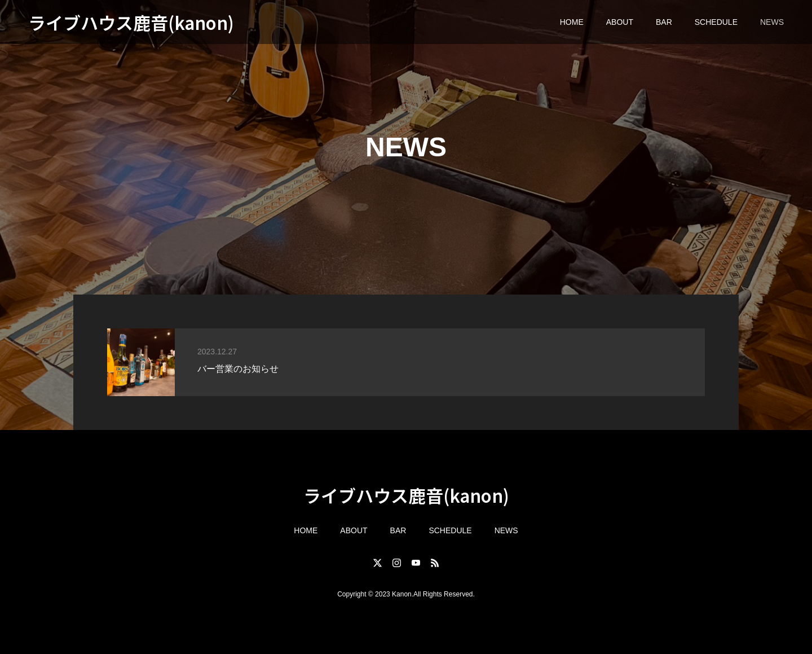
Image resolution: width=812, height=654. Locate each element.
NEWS (772, 28)
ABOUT (620, 28)
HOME (572, 28)
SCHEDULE (716, 28)
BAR (664, 28)
